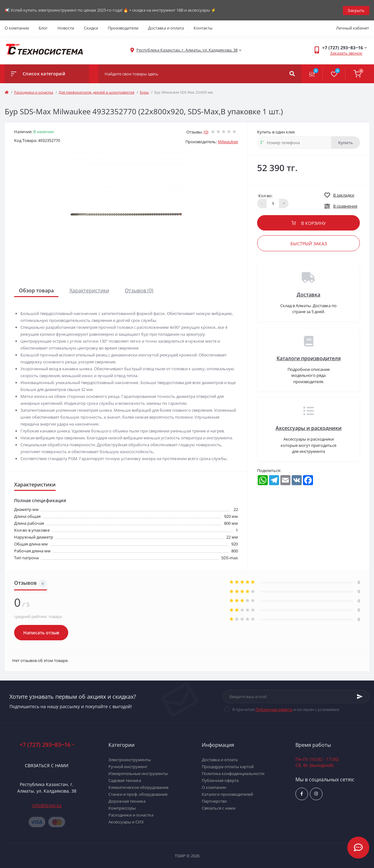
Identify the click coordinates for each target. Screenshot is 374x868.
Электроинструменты (130, 759)
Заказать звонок (346, 53)
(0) (206, 131)
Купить (346, 142)
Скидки (91, 28)
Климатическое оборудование (138, 787)
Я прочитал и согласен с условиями (286, 709)
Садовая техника (125, 780)
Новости (66, 28)
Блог (43, 28)
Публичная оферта (274, 709)
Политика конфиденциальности (233, 773)
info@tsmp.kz (47, 805)
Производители (123, 28)
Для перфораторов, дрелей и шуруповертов (96, 92)
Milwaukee (228, 141)
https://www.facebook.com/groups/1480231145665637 (302, 793)
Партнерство (214, 800)
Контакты (203, 28)
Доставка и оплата (166, 28)
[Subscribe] (360, 696)
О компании (17, 28)
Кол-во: (265, 195)
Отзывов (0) (139, 290)
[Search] (292, 73)
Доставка (308, 294)
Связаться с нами (47, 765)
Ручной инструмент (128, 766)
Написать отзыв (41, 632)
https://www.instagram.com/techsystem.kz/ (316, 793)
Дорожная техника (127, 800)
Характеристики (89, 290)
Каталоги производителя (309, 358)
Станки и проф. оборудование (138, 794)
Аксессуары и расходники (309, 428)
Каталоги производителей (227, 794)
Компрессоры (122, 807)
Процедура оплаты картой (228, 766)
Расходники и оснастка (34, 92)
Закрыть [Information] (356, 10)
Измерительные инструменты (138, 773)
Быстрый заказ (309, 243)
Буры (144, 92)
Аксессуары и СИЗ (126, 821)
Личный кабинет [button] (352, 28)
